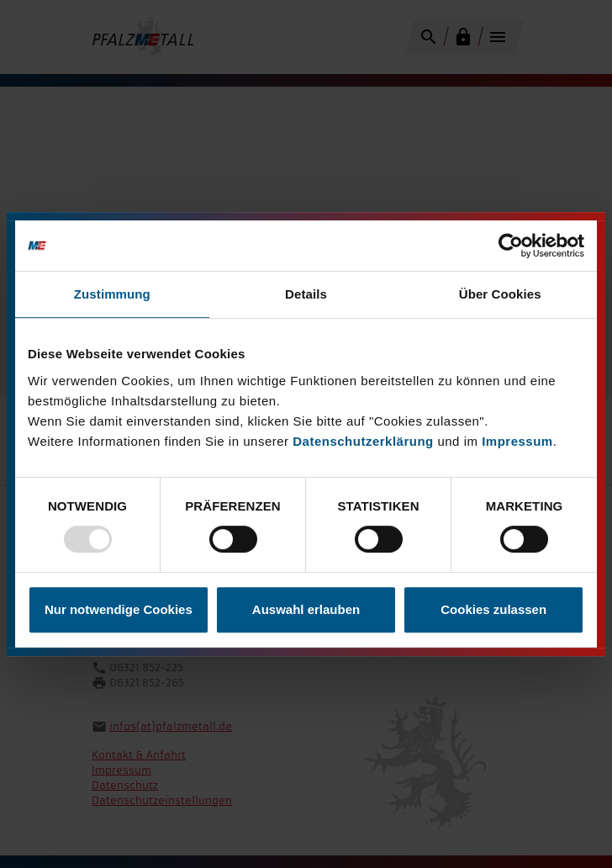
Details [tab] (306, 294)
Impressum (517, 441)
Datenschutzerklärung (363, 441)
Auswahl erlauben (306, 609)
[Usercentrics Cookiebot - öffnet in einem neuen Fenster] (511, 246)
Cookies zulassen (493, 609)
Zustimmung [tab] (112, 294)
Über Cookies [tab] (500, 294)
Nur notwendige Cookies (119, 609)
